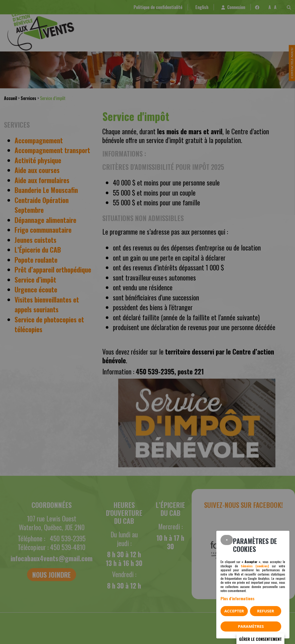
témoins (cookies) (255, 566)
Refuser (266, 611)
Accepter (234, 611)
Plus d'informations (237, 598)
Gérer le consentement (260, 639)
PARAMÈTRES (251, 626)
